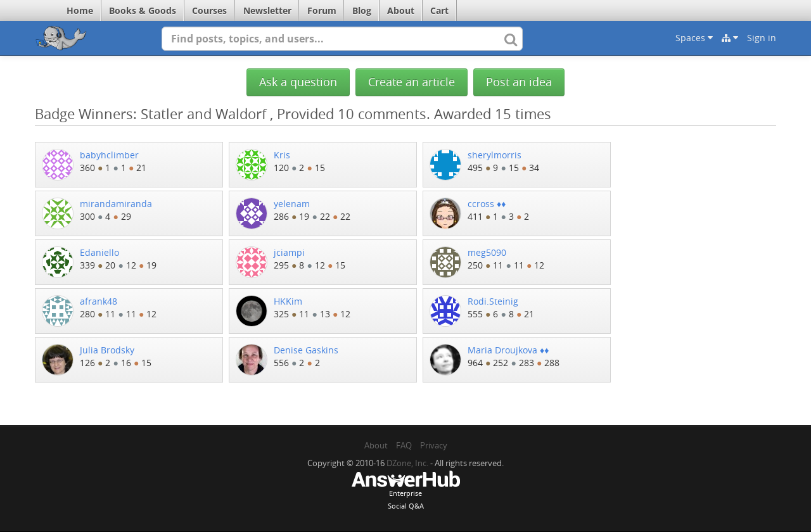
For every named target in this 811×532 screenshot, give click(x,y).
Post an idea (519, 82)
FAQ (404, 445)
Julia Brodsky (107, 350)
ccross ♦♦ (487, 204)
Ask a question (298, 82)
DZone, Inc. (407, 463)
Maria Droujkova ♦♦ (508, 350)
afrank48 (99, 301)
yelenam (292, 204)
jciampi (289, 252)
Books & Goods (143, 10)
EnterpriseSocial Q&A (405, 491)
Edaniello (99, 252)
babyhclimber (109, 155)
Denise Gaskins (306, 350)
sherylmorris (495, 155)
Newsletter (267, 10)
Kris (282, 155)
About (401, 10)
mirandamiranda (116, 204)
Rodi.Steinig (493, 301)
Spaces (694, 38)
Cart (439, 10)
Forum (322, 10)
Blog (362, 10)
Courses (209, 10)
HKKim (288, 301)
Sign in (762, 38)
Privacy (434, 445)
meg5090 (487, 252)
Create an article (412, 82)
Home (80, 10)
